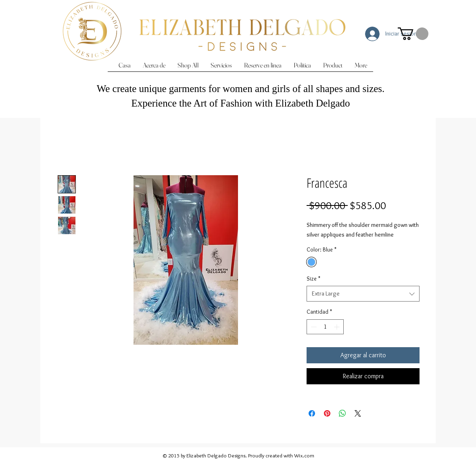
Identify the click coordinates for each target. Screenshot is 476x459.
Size (313, 279)
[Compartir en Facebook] (312, 413)
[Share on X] (358, 413)
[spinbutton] (325, 327)
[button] (413, 34)
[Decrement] (313, 327)
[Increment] (337, 327)
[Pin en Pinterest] (327, 413)
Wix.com (304, 455)
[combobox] (363, 294)
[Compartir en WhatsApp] (342, 413)
